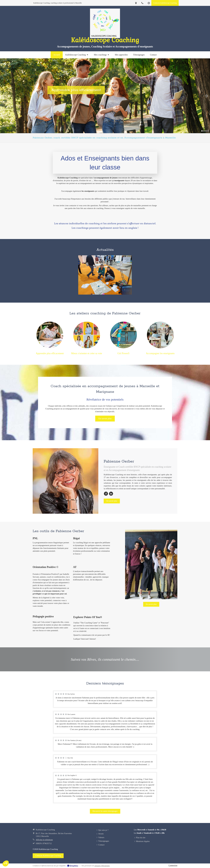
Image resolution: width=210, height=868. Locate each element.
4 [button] (208, 131)
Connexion (173, 865)
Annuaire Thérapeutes (102, 866)
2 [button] (204, 131)
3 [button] (206, 131)
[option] (105, 96)
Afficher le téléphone (44, 840)
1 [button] (202, 131)
